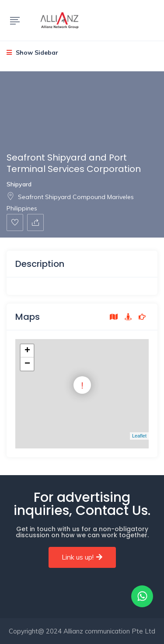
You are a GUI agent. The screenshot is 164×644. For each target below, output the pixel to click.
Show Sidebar (32, 52)
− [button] (27, 364)
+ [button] (27, 351)
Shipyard (19, 184)
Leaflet (139, 436)
